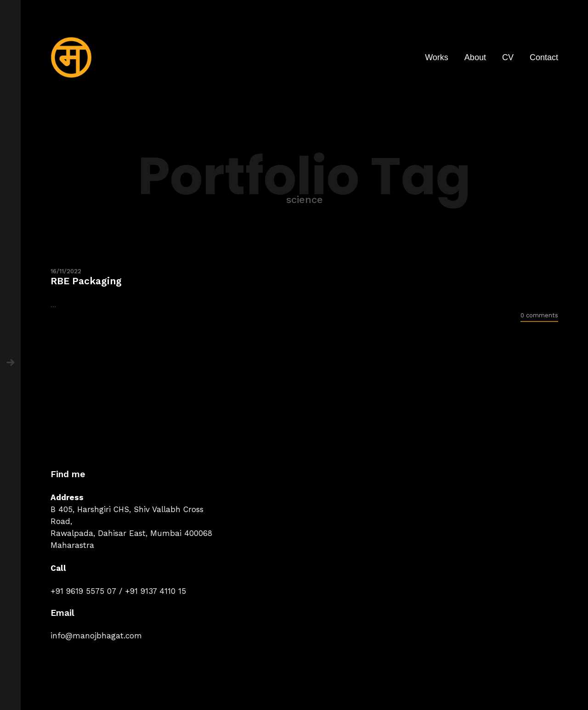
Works (437, 57)
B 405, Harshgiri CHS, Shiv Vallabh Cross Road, (127, 515)
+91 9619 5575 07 (83, 591)
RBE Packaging (86, 281)
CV (508, 57)
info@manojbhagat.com (96, 636)
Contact (544, 57)
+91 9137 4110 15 (155, 591)
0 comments (539, 315)
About (475, 57)
